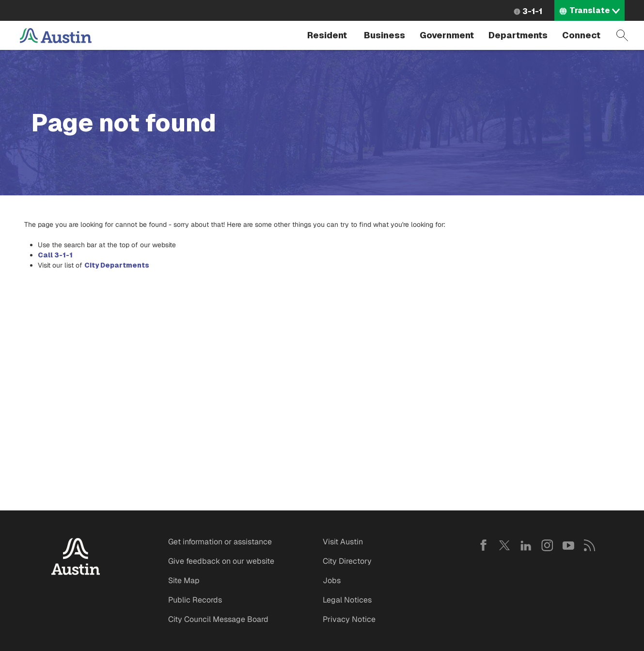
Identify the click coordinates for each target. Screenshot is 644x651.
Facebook (483, 545)
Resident (327, 35)
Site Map (184, 580)
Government (447, 35)
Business (385, 35)
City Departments (117, 265)
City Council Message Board (218, 619)
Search (622, 35)
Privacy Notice (349, 619)
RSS (590, 545)
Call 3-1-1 (55, 255)
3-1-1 (532, 11)
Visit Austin (343, 542)
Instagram (547, 545)
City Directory (347, 561)
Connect (581, 35)
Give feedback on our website (221, 561)
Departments (518, 35)
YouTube (568, 545)
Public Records (195, 600)
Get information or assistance (220, 542)
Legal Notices (347, 600)
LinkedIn (526, 545)
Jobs (332, 580)
